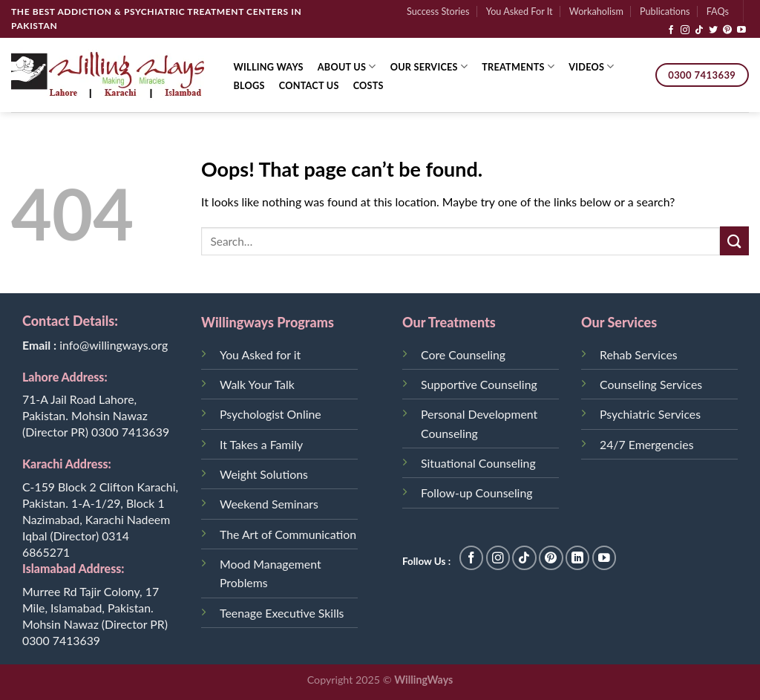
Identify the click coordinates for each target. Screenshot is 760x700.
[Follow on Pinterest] (727, 30)
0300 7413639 (130, 432)
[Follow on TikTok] (699, 30)
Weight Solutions (264, 474)
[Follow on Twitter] (713, 30)
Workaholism (596, 11)
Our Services (429, 66)
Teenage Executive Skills (282, 613)
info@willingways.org (114, 345)
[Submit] (734, 241)
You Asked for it (260, 354)
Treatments (518, 66)
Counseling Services (651, 384)
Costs (368, 85)
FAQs (718, 11)
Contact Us (309, 85)
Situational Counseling (478, 463)
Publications (665, 11)
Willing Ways (269, 67)
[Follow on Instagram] (685, 30)
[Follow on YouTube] (741, 30)
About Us (347, 66)
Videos (591, 66)
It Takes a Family (261, 444)
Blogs (249, 85)
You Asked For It (520, 11)
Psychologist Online (271, 414)
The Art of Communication (288, 534)
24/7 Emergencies (646, 444)
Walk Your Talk (257, 384)
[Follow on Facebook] (671, 30)
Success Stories (438, 11)
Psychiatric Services (650, 414)
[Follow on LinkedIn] (578, 558)
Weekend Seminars (269, 504)
